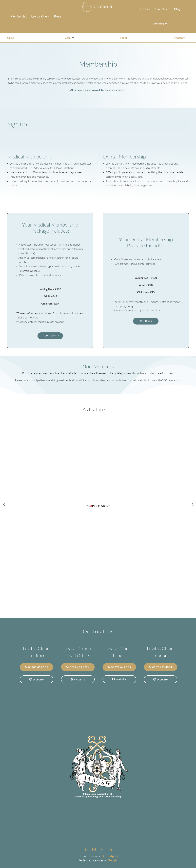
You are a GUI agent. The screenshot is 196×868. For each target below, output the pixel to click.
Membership (19, 17)
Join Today (50, 336)
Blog (177, 9)
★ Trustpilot (110, 856)
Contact (145, 9)
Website (38, 679)
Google (113, 860)
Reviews (158, 24)
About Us (161, 9)
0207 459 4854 (162, 667)
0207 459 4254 (80, 667)
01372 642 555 (121, 667)
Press (58, 17)
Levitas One (39, 17)
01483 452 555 (38, 667)
